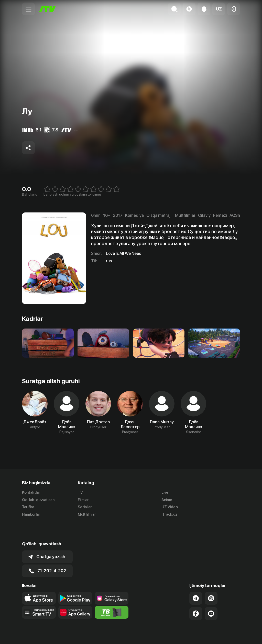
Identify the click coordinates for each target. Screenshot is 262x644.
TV (80, 492)
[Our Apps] (39, 594)
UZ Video (170, 507)
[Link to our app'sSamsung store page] (112, 580)
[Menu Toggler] (28, 9)
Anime (167, 500)
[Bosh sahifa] (47, 9)
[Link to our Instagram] (211, 580)
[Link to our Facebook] (196, 596)
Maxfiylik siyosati (225, 635)
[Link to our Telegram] (196, 580)
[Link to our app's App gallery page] (75, 594)
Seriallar (85, 507)
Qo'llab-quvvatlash (38, 500)
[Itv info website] (112, 594)
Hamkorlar (31, 515)
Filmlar (83, 500)
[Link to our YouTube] (211, 596)
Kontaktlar (31, 492)
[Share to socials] (28, 148)
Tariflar (28, 507)
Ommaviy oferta (190, 635)
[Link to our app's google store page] (75, 580)
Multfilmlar (87, 515)
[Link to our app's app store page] (39, 580)
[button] (219, 9)
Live (165, 492)
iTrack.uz (169, 515)
